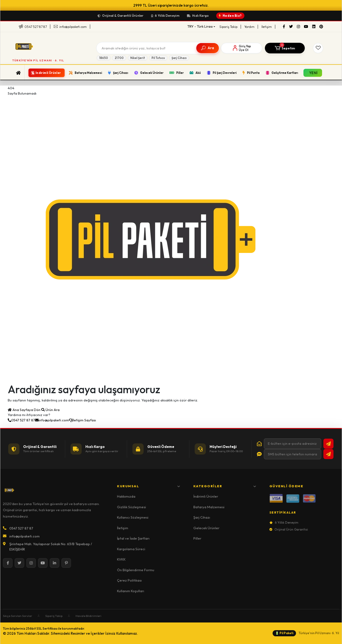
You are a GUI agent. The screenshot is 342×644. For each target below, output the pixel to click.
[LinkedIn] (314, 27)
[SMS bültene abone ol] (328, 454)
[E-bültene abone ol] (328, 444)
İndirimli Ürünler (206, 496)
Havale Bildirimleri (88, 616)
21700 (119, 58)
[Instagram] (298, 27)
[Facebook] (284, 27)
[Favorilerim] (318, 48)
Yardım (249, 27)
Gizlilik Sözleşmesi (132, 507)
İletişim (267, 27)
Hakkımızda (126, 496)
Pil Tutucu (158, 58)
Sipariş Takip (228, 27)
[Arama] (145, 48)
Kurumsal (149, 486)
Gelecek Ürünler (206, 528)
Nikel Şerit (138, 58)
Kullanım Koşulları (131, 591)
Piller (197, 538)
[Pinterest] (321, 27)
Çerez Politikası (129, 580)
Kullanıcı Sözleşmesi (133, 517)
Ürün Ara (50, 410)
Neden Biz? (230, 16)
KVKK (121, 559)
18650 (104, 58)
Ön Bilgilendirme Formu (136, 570)
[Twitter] (291, 27)
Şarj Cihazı (179, 58)
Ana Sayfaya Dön (24, 410)
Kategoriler (225, 486)
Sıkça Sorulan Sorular (18, 616)
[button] (285, 48)
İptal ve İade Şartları (133, 538)
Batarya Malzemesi (209, 507)
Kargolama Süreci (131, 549)
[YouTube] (306, 27)
